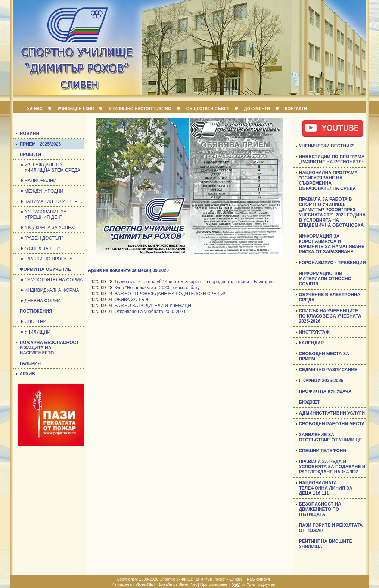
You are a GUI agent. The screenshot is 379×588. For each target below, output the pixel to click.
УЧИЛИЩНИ (38, 332)
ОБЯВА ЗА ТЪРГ (132, 300)
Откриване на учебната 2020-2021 (150, 312)
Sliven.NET (145, 584)
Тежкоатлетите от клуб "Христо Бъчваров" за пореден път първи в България (194, 282)
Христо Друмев (261, 584)
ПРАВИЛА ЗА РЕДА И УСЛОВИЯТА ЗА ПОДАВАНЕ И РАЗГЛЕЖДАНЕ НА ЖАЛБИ (332, 467)
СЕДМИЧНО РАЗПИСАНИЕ (328, 370)
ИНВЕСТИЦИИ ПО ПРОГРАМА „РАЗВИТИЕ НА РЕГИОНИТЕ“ (332, 159)
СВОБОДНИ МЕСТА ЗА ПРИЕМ (324, 356)
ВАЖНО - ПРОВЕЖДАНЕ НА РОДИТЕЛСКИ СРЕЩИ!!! (171, 294)
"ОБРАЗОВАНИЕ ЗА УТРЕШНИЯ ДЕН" (46, 215)
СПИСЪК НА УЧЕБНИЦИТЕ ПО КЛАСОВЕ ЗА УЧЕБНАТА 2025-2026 (330, 316)
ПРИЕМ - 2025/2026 (41, 144)
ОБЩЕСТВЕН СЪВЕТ (208, 109)
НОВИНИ (30, 134)
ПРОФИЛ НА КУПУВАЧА (325, 391)
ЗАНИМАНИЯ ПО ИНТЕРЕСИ (56, 201)
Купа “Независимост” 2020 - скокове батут (158, 288)
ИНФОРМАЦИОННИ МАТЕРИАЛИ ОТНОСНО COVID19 (325, 279)
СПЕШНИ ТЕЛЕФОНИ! (324, 451)
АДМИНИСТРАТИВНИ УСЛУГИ (332, 413)
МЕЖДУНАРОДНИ (44, 191)
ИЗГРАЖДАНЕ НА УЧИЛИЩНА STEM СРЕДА (52, 168)
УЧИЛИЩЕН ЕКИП (76, 109)
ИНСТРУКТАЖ (314, 332)
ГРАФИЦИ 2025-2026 (321, 381)
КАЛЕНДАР (311, 343)
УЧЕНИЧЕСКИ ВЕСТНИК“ (327, 146)
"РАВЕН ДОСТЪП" (44, 238)
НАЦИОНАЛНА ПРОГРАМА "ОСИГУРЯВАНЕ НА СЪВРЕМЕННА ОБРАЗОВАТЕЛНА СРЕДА (329, 181)
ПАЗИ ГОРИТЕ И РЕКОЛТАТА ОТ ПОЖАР (331, 528)
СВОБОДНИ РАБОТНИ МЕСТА (332, 424)
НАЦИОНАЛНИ (41, 181)
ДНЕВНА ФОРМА (43, 301)
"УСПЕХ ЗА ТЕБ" (42, 248)
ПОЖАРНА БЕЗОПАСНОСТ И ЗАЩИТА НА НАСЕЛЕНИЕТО (49, 348)
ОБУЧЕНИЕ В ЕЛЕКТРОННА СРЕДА (330, 297)
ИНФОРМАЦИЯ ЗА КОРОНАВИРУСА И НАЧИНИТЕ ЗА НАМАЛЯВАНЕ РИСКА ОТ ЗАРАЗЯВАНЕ (332, 244)
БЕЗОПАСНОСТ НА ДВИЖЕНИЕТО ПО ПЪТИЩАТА (320, 509)
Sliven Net (188, 584)
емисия (258, 579)
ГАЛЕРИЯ (30, 363)
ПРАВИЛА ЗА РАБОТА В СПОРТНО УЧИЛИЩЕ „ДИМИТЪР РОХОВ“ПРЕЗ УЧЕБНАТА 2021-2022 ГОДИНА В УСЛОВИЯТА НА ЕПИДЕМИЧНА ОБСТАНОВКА (333, 212)
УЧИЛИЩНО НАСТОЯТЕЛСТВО (140, 109)
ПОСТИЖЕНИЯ (36, 311)
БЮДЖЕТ (309, 402)
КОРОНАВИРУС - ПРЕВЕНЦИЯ (333, 263)
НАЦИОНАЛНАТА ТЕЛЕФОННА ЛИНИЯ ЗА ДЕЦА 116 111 (326, 488)
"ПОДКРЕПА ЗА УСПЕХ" (50, 228)
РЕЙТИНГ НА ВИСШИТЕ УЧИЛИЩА (326, 544)
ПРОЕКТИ (30, 154)
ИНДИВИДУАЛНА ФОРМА (52, 290)
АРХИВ (28, 374)
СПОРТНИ (36, 322)
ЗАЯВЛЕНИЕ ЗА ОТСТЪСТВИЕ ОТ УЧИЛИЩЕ (331, 437)
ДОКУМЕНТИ (257, 109)
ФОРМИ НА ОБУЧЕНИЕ (45, 269)
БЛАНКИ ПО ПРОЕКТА (49, 259)
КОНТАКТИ (296, 109)
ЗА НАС (35, 109)
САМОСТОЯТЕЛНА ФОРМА (54, 280)
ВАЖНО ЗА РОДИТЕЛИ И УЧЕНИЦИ (153, 306)
